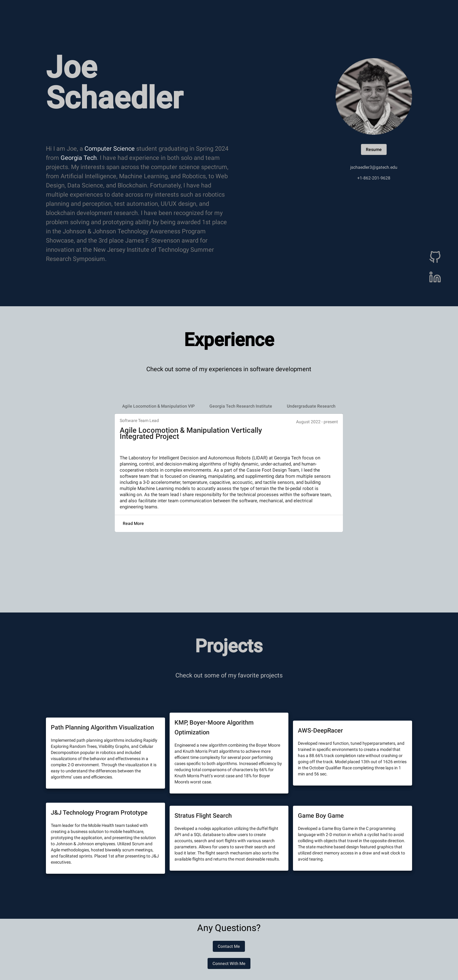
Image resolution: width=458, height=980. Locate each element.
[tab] (158, 406)
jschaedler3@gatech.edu (374, 167)
